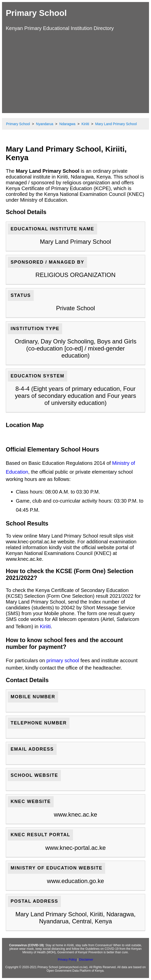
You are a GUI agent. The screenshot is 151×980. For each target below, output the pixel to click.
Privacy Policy (67, 960)
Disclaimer (86, 960)
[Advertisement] (75, 72)
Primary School (36, 13)
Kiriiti (45, 626)
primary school (63, 660)
